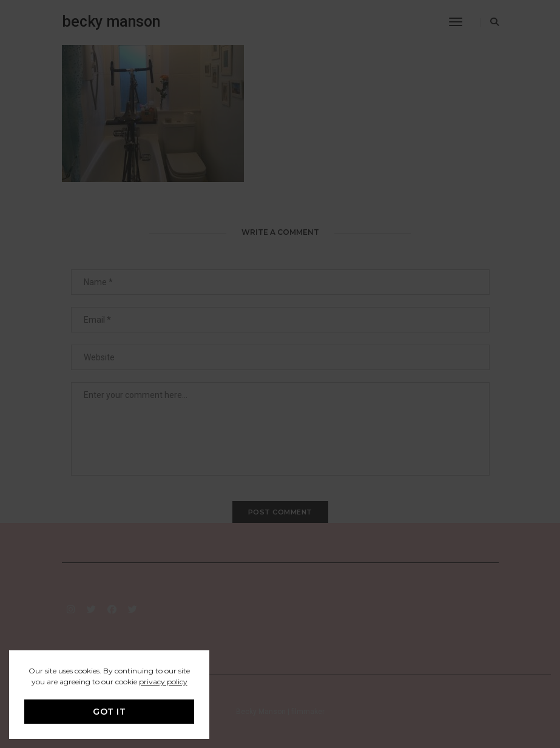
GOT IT (109, 712)
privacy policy (163, 682)
